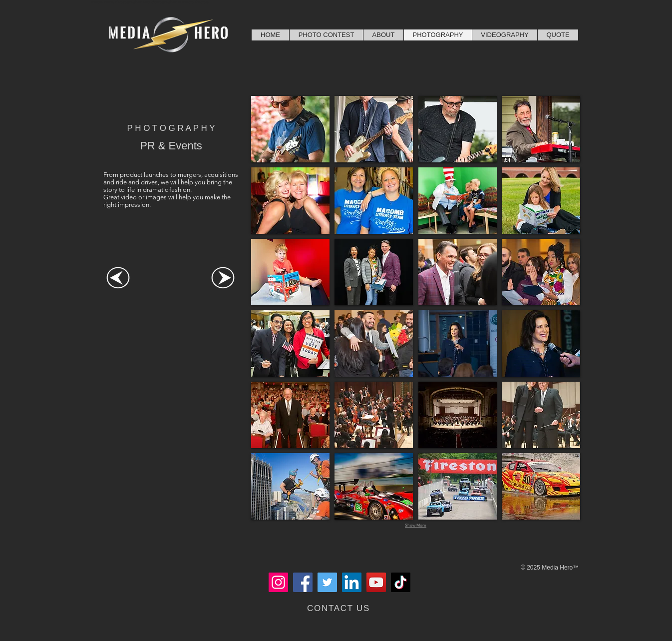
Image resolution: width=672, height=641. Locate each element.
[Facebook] (303, 582)
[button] (290, 129)
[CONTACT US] (339, 609)
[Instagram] (278, 582)
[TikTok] (401, 582)
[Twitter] (327, 582)
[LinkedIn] (352, 582)
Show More (416, 525)
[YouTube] (376, 582)
